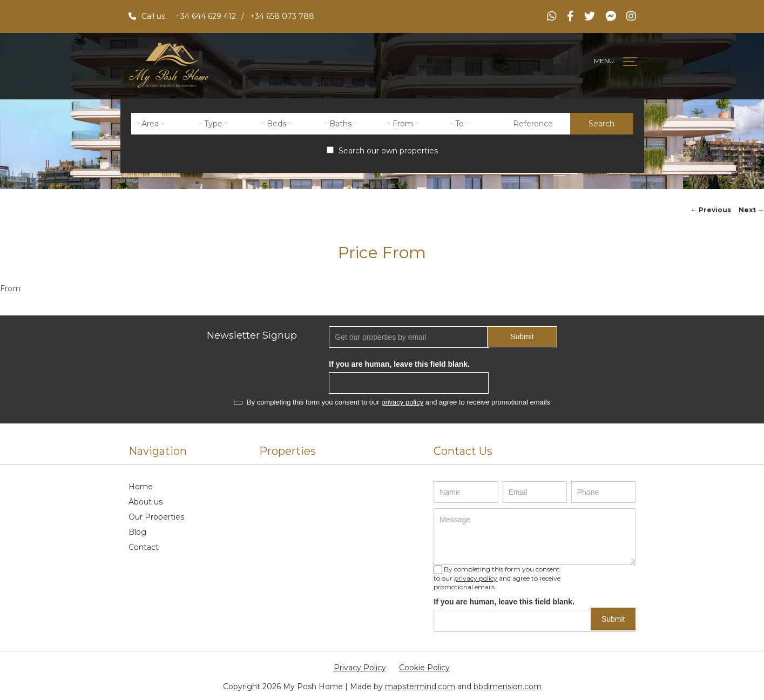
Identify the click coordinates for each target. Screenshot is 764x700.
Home (141, 487)
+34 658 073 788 (282, 16)
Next (751, 210)
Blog (137, 532)
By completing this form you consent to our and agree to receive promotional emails (392, 402)
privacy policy (402, 402)
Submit (522, 336)
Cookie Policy (424, 668)
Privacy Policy (360, 668)
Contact (144, 547)
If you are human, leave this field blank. (399, 364)
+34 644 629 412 (206, 16)
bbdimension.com (508, 686)
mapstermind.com (420, 686)
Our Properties (156, 517)
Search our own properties (382, 151)
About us (146, 502)
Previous (711, 210)
